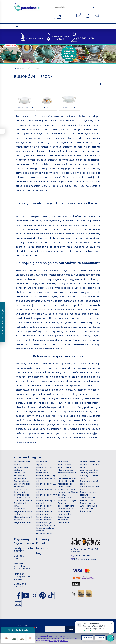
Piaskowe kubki (66, 498)
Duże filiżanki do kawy (22, 504)
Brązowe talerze (22, 484)
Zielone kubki (86, 500)
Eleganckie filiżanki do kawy (23, 518)
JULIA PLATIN (69, 108)
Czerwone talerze (23, 500)
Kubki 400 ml (64, 465)
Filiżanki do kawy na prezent (46, 502)
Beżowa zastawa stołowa (22, 463)
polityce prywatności (59, 641)
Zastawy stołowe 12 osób (90, 477)
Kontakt (41, 543)
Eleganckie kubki (22, 522)
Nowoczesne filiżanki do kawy (68, 493)
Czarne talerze (22, 495)
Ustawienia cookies (20, 585)
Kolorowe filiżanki (45, 534)
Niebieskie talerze (67, 484)
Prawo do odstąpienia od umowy (23, 576)
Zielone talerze (87, 503)
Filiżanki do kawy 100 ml (46, 480)
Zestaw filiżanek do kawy (89, 488)
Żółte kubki (85, 511)
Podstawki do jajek (67, 500)
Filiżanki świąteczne (46, 525)
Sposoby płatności (19, 557)
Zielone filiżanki (87, 498)
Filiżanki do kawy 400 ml (46, 496)
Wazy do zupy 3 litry (90, 470)
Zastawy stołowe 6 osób (89, 482)
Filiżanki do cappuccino (42, 471)
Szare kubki (64, 517)
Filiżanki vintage (44, 522)
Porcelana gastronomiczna (66, 504)
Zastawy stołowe (88, 473)
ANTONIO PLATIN (25, 108)
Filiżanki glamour (44, 517)
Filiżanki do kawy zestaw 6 (44, 507)
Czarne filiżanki (22, 489)
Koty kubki (63, 462)
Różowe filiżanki (66, 509)
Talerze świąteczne (90, 465)
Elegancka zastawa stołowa (24, 513)
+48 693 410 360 (82, 556)
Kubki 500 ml (64, 467)
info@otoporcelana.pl (85, 559)
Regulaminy (22, 539)
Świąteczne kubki (89, 506)
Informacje (43, 539)
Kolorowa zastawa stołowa (45, 529)
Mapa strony (43, 548)
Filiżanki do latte (44, 511)
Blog (39, 553)
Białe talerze (20, 478)
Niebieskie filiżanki (67, 478)
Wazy (83, 467)
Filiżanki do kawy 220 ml (46, 485)
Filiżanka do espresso (42, 463)
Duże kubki (19, 509)
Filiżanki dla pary (44, 467)
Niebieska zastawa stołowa (67, 474)
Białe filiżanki (20, 473)
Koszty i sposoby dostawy (24, 549)
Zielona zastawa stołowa (88, 493)
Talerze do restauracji (63, 521)
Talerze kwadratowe (90, 462)
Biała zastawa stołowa (21, 469)
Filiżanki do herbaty (46, 476)
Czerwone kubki (22, 498)
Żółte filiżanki (86, 509)
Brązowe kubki (21, 481)
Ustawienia (87, 638)
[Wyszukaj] (95, 7)
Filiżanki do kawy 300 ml (46, 491)
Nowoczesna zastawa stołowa (66, 488)
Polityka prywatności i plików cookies (22, 566)
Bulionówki (19, 487)
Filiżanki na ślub (44, 520)
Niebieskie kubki (66, 481)
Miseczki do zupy (66, 470)
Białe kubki (19, 476)
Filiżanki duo (42, 514)
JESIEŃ (47, 108)
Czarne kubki (21, 492)
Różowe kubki (65, 511)
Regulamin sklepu (24, 543)
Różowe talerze (66, 514)
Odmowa (100, 638)
